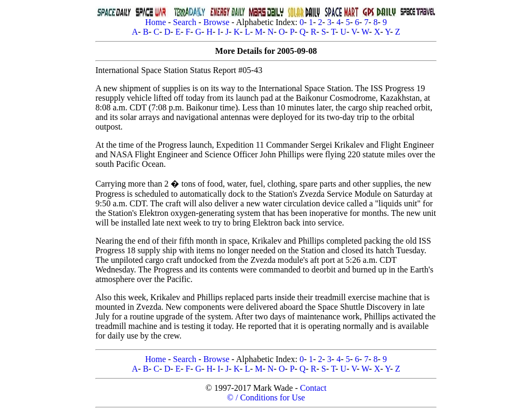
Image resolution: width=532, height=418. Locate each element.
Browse (216, 22)
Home (155, 22)
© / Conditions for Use (266, 397)
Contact (313, 388)
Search (185, 22)
